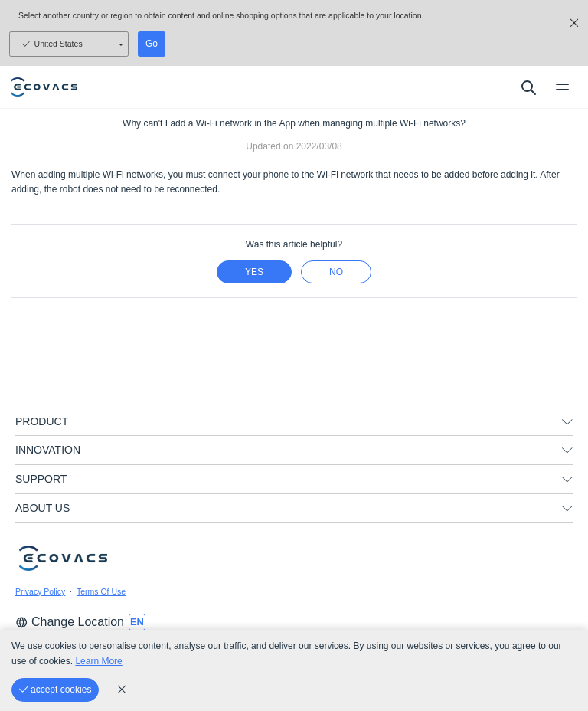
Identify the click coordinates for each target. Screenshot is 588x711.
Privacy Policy (40, 591)
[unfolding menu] (567, 422)
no (336, 272)
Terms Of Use (101, 591)
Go (152, 44)
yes (254, 272)
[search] (528, 87)
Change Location (70, 622)
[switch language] (137, 622)
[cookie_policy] (122, 690)
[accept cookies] (55, 690)
